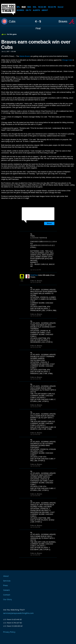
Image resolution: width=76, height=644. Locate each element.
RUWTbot (34, 275)
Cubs (12, 21)
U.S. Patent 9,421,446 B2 (12, 620)
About (45, 10)
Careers (6, 590)
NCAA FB (52, 7)
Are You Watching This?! (8, 9)
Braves (63, 21)
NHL (35, 7)
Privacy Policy (9, 632)
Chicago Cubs (67, 60)
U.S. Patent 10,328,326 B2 (13, 626)
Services (7, 581)
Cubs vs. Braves (36, 281)
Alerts (36, 10)
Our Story (7, 600)
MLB (24, 7)
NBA (29, 7)
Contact (7, 595)
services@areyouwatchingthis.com (18, 613)
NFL (18, 7)
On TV (28, 10)
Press (5, 586)
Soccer (61, 7)
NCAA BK (42, 7)
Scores (20, 10)
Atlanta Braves (25, 56)
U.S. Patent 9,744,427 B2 (12, 623)
